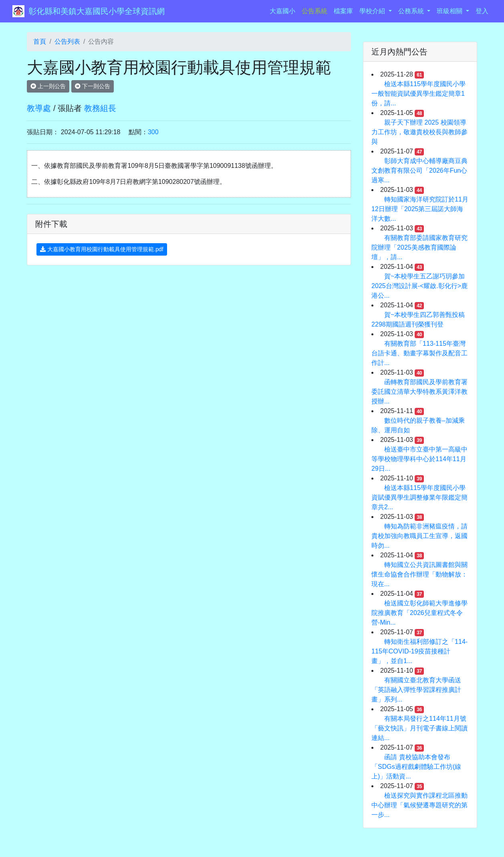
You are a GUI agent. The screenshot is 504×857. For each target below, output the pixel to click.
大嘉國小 (284, 10)
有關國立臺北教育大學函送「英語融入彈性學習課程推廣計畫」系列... (416, 690)
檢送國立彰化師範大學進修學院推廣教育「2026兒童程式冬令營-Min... (419, 613)
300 (153, 132)
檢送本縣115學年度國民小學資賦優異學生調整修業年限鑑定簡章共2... (419, 497)
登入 (482, 11)
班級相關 (450, 11)
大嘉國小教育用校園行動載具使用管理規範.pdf (102, 249)
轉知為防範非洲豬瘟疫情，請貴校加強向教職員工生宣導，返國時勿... (419, 536)
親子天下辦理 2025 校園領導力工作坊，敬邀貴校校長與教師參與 (419, 132)
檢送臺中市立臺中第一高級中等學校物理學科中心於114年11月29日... (419, 459)
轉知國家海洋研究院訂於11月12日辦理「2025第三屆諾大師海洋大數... (420, 209)
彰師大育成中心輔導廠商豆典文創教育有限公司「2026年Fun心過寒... (419, 170)
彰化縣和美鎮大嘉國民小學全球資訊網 (97, 11)
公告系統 (314, 11)
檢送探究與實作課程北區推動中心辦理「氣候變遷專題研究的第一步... (419, 805)
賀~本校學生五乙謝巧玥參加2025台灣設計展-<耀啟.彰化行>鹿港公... (419, 286)
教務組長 (100, 108)
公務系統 (412, 11)
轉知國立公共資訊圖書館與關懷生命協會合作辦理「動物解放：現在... (419, 574)
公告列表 (67, 41)
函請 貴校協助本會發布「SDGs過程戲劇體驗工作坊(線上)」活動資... (416, 767)
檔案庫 (343, 11)
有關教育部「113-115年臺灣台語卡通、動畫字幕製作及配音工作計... (419, 353)
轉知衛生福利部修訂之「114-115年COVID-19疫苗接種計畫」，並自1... (419, 651)
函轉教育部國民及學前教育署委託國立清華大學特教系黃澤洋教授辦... (419, 392)
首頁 (40, 41)
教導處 (39, 108)
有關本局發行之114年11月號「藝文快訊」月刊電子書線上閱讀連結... (419, 728)
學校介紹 (373, 11)
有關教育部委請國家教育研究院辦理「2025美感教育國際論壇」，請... (419, 247)
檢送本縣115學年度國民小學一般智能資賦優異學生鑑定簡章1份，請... (418, 94)
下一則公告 (93, 86)
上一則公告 (48, 86)
